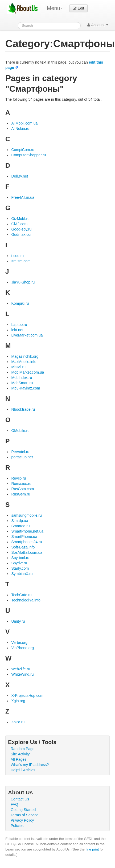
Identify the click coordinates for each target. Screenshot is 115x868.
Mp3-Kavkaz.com (26, 388)
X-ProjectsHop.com (27, 696)
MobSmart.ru (22, 383)
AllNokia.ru (20, 129)
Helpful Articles (23, 770)
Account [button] (98, 25)
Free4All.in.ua (23, 197)
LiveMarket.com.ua (27, 335)
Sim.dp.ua (20, 521)
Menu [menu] (55, 8)
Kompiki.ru (20, 303)
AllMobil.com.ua (24, 123)
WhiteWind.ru (22, 674)
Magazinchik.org (25, 356)
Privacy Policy (22, 820)
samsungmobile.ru (26, 515)
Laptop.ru (19, 325)
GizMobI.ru (20, 219)
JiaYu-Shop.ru (23, 282)
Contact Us (20, 799)
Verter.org (19, 643)
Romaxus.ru (21, 484)
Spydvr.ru (19, 563)
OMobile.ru (20, 431)
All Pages (19, 759)
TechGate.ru (21, 595)
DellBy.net (20, 176)
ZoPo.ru (18, 722)
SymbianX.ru (22, 574)
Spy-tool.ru (20, 558)
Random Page (23, 749)
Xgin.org (18, 701)
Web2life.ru (21, 669)
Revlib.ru (19, 478)
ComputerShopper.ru (28, 155)
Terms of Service (24, 815)
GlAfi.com (19, 224)
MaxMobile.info (24, 362)
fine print (92, 849)
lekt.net (17, 330)
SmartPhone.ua (24, 537)
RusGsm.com (22, 489)
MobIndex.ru (22, 378)
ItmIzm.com (21, 261)
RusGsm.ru (21, 494)
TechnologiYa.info (26, 600)
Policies (17, 826)
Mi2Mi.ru (18, 367)
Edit (79, 8)
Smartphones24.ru (26, 542)
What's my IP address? (30, 765)
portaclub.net (22, 457)
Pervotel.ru (20, 452)
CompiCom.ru (23, 150)
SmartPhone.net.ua (27, 531)
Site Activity (20, 754)
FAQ (14, 804)
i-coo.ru (17, 256)
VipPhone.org (22, 648)
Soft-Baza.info (23, 547)
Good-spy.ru (21, 229)
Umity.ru (18, 621)
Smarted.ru (20, 526)
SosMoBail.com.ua (27, 552)
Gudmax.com (22, 234)
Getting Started (23, 810)
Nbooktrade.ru (23, 409)
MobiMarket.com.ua (28, 372)
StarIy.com (20, 568)
